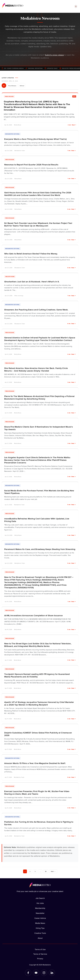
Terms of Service (40, 954)
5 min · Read (72, 505)
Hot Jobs (40, 903)
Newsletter (40, 913)
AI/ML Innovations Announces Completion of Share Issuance (33, 615)
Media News (40, 923)
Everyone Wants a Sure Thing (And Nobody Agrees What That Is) (35, 139)
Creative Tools (40, 933)
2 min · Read (72, 125)
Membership (40, 908)
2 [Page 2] (30, 871)
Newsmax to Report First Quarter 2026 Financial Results (31, 164)
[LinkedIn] (52, 973)
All (4, 86)
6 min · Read (72, 209)
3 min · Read (72, 382)
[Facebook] (28, 973)
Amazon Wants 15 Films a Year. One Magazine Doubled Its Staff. (35, 763)
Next (53, 871)
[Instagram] (44, 973)
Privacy (40, 959)
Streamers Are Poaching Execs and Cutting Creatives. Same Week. (36, 310)
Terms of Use (40, 949)
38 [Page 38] (46, 871)
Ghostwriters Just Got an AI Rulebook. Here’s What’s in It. (32, 281)
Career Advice (40, 918)
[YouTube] (36, 973)
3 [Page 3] (35, 871)
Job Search (40, 898)
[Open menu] (76, 6)
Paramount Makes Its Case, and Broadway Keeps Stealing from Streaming (40, 549)
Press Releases (12, 86)
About (40, 938)
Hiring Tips (40, 928)
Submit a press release (54, 55)
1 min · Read (72, 178)
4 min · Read (72, 240)
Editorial (22, 86)
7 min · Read (72, 151)
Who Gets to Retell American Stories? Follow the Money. (31, 254)
